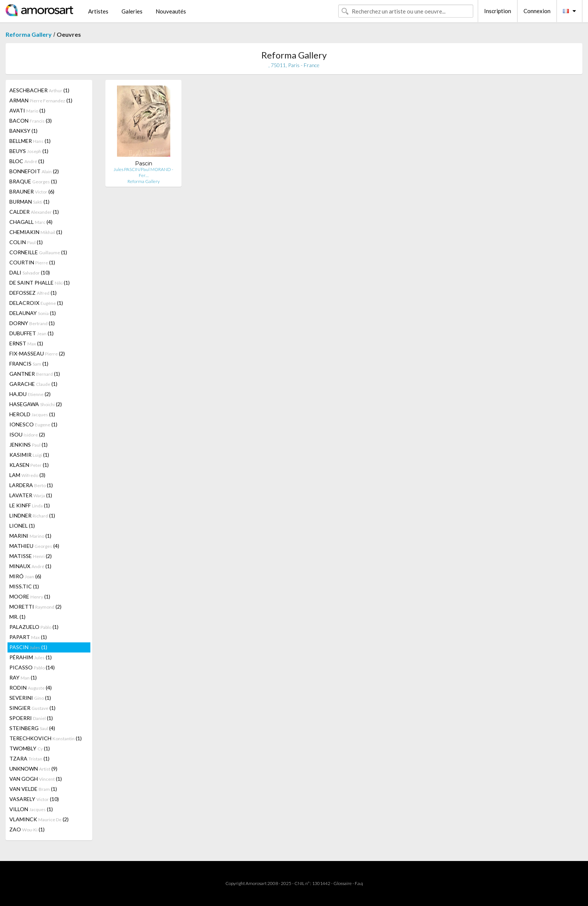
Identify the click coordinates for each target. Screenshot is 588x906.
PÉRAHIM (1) (31, 657)
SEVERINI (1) (30, 698)
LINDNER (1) (32, 515)
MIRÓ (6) (25, 576)
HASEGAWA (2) (36, 404)
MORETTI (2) (35, 607)
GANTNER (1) (35, 374)
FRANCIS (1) (29, 364)
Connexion (537, 11)
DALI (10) (30, 272)
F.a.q (359, 883)
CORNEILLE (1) (38, 252)
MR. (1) (17, 617)
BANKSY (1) (23, 131)
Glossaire (343, 883)
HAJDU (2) (30, 394)
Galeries (132, 11)
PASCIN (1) (28, 647)
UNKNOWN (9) (33, 769)
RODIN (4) (31, 688)
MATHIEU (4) (34, 546)
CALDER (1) (34, 212)
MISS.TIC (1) (24, 586)
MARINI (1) (30, 536)
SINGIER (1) (32, 708)
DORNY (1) (32, 323)
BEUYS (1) (29, 151)
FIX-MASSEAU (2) (37, 353)
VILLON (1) (31, 809)
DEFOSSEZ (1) (33, 293)
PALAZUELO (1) (34, 627)
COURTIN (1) (32, 262)
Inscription (498, 11)
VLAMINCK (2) (39, 819)
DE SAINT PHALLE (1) (40, 283)
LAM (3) (27, 475)
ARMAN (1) (41, 100)
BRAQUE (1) (33, 181)
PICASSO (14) (32, 667)
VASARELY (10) (34, 799)
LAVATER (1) (31, 495)
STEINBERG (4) (32, 728)
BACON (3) (31, 121)
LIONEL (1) (22, 526)
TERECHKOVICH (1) (46, 738)
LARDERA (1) (31, 485)
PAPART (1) (28, 637)
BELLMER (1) (30, 141)
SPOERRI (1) (31, 718)
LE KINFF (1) (30, 505)
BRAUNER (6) (32, 191)
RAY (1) (23, 677)
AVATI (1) (27, 110)
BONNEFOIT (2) (34, 171)
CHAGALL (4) (31, 222)
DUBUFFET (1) (31, 333)
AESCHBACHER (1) (39, 90)
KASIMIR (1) (29, 455)
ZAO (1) (27, 829)
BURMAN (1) (29, 202)
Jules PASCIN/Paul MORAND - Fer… (143, 172)
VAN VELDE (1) (33, 789)
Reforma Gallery (29, 34)
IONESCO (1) (33, 424)
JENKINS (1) (28, 445)
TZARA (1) (29, 758)
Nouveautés (171, 11)
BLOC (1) (27, 161)
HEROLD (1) (32, 414)
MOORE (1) (30, 596)
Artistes (98, 11)
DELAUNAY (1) (33, 313)
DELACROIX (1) (36, 303)
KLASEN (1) (29, 465)
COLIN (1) (26, 242)
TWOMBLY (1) (30, 748)
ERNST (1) (26, 343)
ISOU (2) (27, 434)
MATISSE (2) (31, 556)
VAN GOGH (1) (36, 779)
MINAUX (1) (30, 566)
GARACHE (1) (33, 384)
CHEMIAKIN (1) (36, 232)
